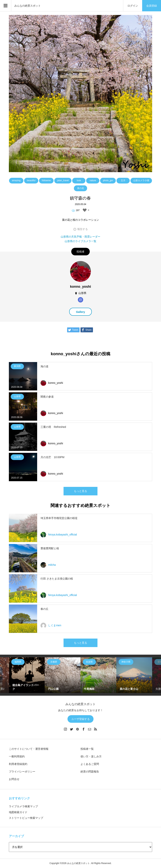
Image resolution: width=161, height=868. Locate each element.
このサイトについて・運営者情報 (29, 749)
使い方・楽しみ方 (91, 756)
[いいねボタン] (85, 210)
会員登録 (152, 6)
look (79, 180)
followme (46, 180)
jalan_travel (63, 180)
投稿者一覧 (87, 749)
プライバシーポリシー (22, 772)
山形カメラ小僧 (141, 180)
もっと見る (80, 491)
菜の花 (80, 188)
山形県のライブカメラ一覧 (80, 241)
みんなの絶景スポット (28, 6)
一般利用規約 (17, 756)
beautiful (31, 180)
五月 (123, 180)
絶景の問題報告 (90, 772)
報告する (83, 229)
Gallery (80, 312)
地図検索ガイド (18, 812)
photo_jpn (108, 180)
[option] (27, 675)
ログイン (133, 6)
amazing (16, 180)
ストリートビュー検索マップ (26, 818)
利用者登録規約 (18, 764)
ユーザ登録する (80, 719)
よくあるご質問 (90, 764)
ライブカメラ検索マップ (23, 806)
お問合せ (14, 779)
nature (93, 180)
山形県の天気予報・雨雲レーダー (80, 237)
